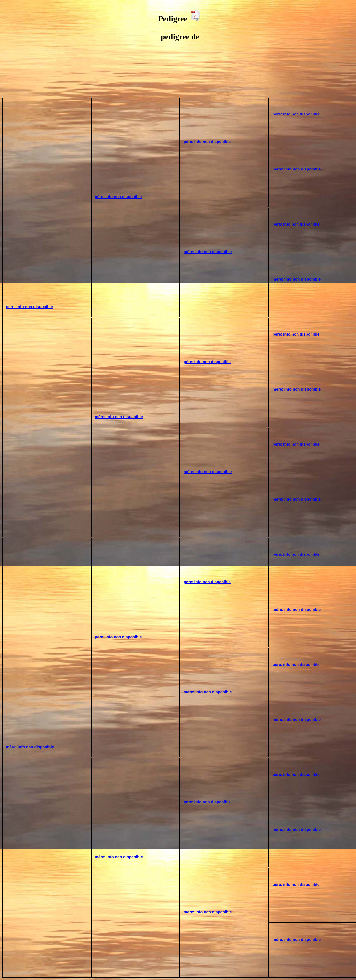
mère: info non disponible (297, 169)
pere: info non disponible (29, 307)
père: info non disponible (118, 197)
